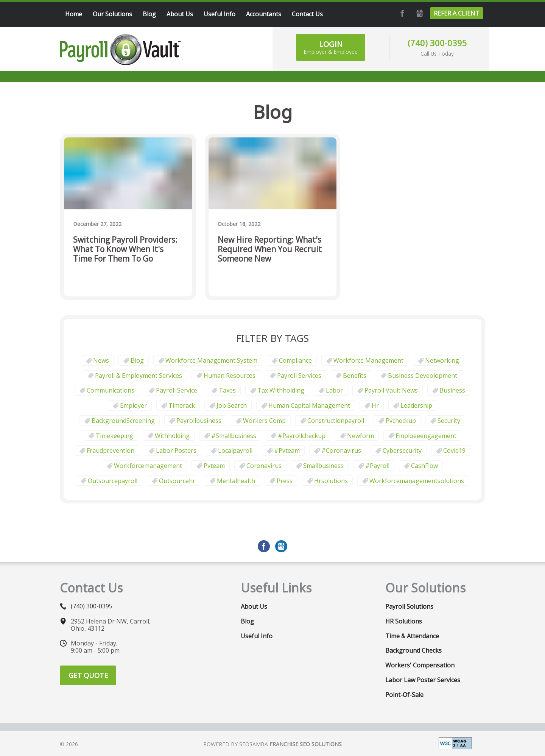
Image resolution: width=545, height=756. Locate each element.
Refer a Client (457, 13)
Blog (137, 360)
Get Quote (88, 675)
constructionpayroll (336, 421)
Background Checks (413, 650)
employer (133, 405)
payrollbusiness (199, 421)
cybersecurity (402, 450)
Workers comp (264, 421)
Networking (442, 360)
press (285, 481)
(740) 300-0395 (437, 43)
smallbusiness (323, 466)
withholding (172, 436)
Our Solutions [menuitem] (112, 14)
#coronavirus (341, 450)
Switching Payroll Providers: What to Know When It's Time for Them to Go (125, 249)
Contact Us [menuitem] (307, 14)
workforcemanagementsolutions (417, 481)
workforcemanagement (148, 466)
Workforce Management (368, 360)
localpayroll (235, 450)
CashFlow (424, 466)
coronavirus (264, 466)
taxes (227, 390)
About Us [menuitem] (180, 14)
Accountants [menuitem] (264, 14)
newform (360, 436)
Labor (334, 390)
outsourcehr (177, 481)
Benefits (355, 376)
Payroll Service (177, 390)
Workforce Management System (211, 360)
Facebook (401, 13)
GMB (419, 13)
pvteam (214, 466)
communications (111, 390)
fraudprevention (111, 450)
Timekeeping (114, 436)
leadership (416, 405)
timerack (182, 405)
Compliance (295, 360)
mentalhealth (236, 481)
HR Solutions (404, 621)
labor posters (176, 450)
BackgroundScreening (123, 421)
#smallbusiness (234, 436)
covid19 (454, 450)
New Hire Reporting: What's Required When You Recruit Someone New (270, 249)
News (101, 360)
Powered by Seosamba (272, 744)
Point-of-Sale (404, 695)
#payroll (377, 466)
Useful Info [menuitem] (220, 14)
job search (232, 405)
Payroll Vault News (391, 390)
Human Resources (230, 376)
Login (331, 47)
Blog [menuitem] (149, 14)
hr (375, 405)
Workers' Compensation (420, 665)
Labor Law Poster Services (423, 680)
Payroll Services (299, 376)
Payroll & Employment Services (139, 376)
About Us (254, 606)
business (452, 390)
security (449, 421)
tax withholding (281, 390)
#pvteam (287, 450)
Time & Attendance (412, 636)
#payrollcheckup (302, 436)
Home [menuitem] (74, 14)
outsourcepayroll (113, 481)
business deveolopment (423, 376)
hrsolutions (331, 481)
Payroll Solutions (409, 606)
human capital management (309, 405)
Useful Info (257, 636)
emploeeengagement (426, 436)
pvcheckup (401, 421)
